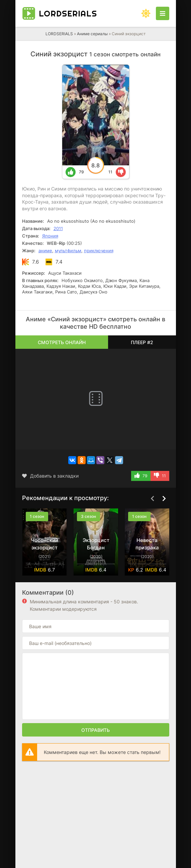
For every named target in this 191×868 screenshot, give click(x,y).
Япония (50, 236)
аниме (45, 251)
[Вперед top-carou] (164, 498)
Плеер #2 (142, 342)
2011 (58, 228)
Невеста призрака (147, 544)
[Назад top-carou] (153, 498)
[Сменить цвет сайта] (146, 13)
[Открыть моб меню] (163, 13)
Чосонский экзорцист (44, 544)
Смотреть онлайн (62, 342)
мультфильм (68, 251)
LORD (68, 13)
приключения (99, 251)
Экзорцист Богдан (96, 544)
